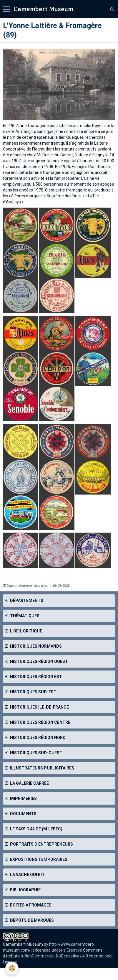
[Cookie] (12, 968)
